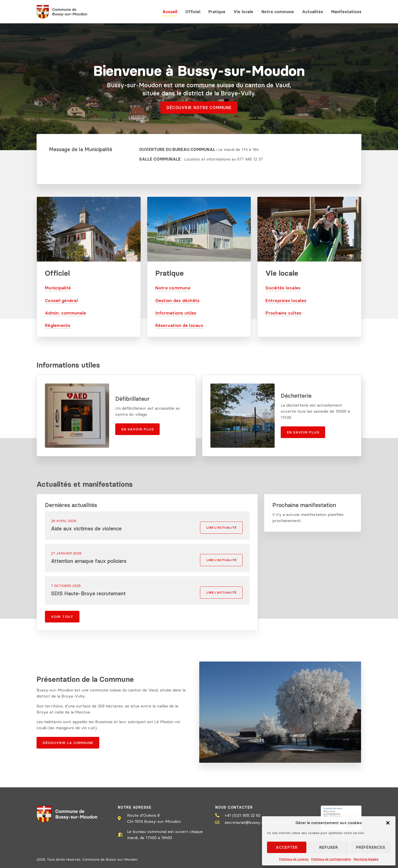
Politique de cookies (294, 859)
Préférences (371, 847)
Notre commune (278, 12)
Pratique (217, 12)
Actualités (313, 12)
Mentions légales (366, 859)
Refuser (329, 847)
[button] (388, 823)
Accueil (170, 12)
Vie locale (243, 12)
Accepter (287, 847)
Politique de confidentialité (331, 859)
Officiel (193, 12)
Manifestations (346, 12)
